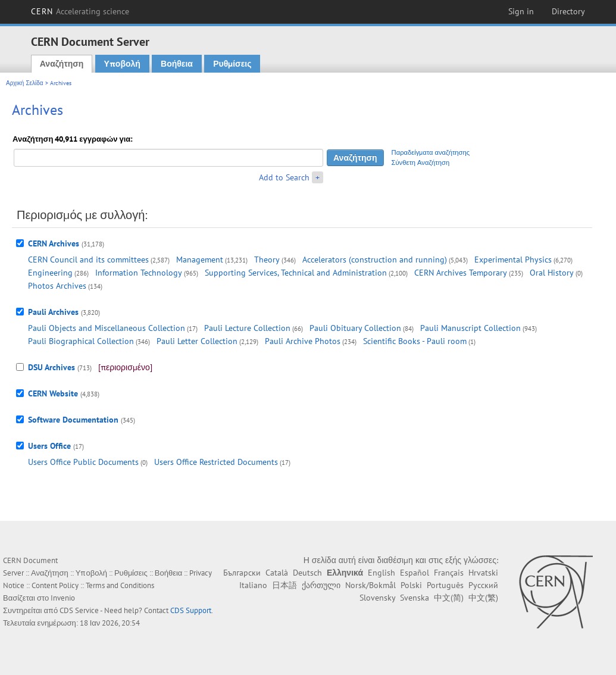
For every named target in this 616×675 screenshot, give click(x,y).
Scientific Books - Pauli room (415, 341)
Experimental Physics (513, 260)
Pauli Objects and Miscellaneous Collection (107, 328)
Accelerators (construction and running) (375, 260)
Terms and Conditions (120, 585)
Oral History (552, 273)
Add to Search (284, 177)
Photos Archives (57, 286)
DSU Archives (51, 367)
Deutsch (307, 573)
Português (445, 585)
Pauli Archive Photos (303, 341)
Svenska (415, 598)
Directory (568, 11)
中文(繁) (483, 598)
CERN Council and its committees (88, 260)
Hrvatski (483, 573)
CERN (80, 11)
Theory (267, 260)
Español (415, 573)
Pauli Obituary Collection (355, 328)
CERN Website (53, 393)
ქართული (321, 585)
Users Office (49, 446)
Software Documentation (73, 420)
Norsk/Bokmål (370, 585)
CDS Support (191, 610)
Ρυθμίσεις (232, 64)
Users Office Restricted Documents (216, 462)
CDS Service (79, 610)
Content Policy (55, 585)
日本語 (284, 585)
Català (277, 573)
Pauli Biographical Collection (81, 341)
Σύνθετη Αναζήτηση (421, 162)
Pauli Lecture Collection (247, 328)
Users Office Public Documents (83, 462)
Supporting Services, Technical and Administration (296, 273)
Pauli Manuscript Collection (470, 328)
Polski (411, 585)
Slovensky (377, 598)
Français (449, 573)
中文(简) (449, 598)
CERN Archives (54, 243)
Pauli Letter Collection (197, 341)
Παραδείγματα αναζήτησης (431, 152)
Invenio (63, 598)
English (382, 573)
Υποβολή (122, 64)
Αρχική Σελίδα (25, 83)
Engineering (50, 273)
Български (242, 573)
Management (200, 260)
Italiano (253, 585)
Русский (483, 585)
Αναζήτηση (62, 64)
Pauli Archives (53, 312)
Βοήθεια (177, 64)
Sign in (521, 11)
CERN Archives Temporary (461, 273)
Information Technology (139, 273)
